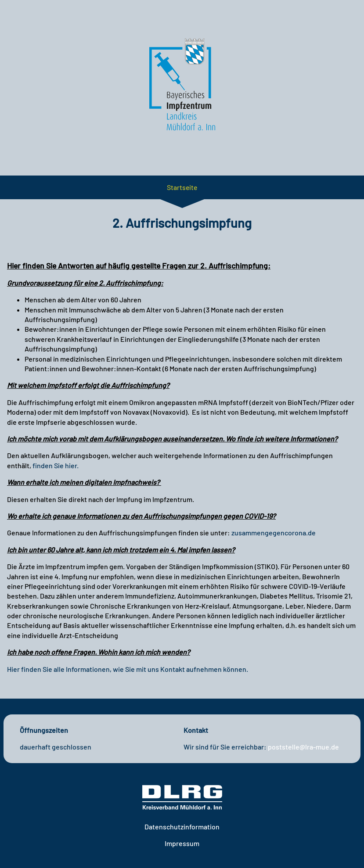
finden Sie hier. (56, 465)
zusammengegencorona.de (274, 533)
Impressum (182, 843)
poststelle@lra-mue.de (303, 747)
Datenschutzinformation (182, 827)
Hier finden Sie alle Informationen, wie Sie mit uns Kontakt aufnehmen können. (128, 669)
